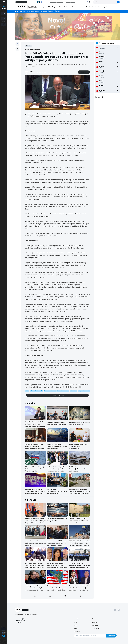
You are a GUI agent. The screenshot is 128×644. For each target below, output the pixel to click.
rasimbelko (60, 2)
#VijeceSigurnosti (84, 391)
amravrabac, (53, 2)
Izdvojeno (43, 7)
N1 (26, 126)
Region (54, 7)
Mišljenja (67, 7)
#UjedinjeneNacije (50, 391)
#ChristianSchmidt (36, 391)
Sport (88, 7)
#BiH (27, 391)
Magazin (105, 7)
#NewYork (73, 391)
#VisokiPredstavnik (63, 391)
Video (61, 7)
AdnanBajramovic (70, 2)
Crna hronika (96, 7)
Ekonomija (81, 7)
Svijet (74, 7)
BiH (49, 7)
